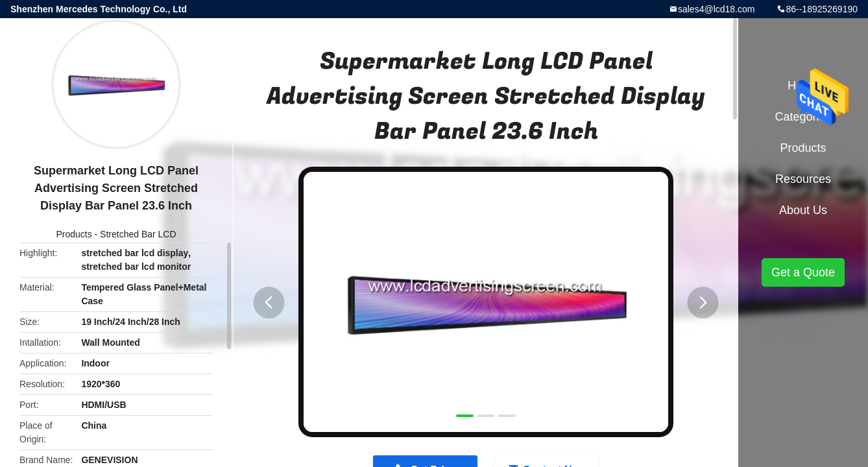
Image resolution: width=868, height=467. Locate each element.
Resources (803, 179)
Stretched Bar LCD (138, 234)
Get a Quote (803, 272)
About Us (803, 210)
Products (74, 234)
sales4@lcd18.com (717, 9)
